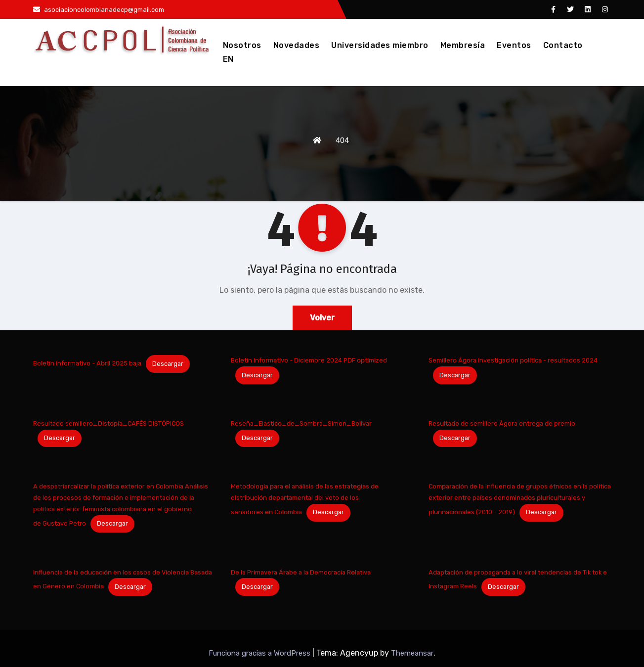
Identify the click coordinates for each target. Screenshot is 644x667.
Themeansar (412, 653)
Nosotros (242, 45)
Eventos (514, 45)
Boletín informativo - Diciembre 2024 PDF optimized (309, 360)
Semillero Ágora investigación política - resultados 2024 (513, 360)
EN (228, 59)
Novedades (297, 45)
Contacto (563, 45)
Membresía (463, 45)
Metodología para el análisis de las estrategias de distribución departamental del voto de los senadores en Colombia (305, 499)
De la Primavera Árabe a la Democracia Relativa (301, 572)
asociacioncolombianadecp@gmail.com (99, 10)
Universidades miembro (380, 45)
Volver (322, 318)
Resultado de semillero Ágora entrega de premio (502, 423)
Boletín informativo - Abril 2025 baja (87, 364)
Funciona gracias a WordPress (260, 653)
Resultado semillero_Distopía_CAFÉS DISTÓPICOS (108, 423)
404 (342, 140)
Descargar (168, 364)
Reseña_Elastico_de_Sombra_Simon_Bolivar (301, 423)
